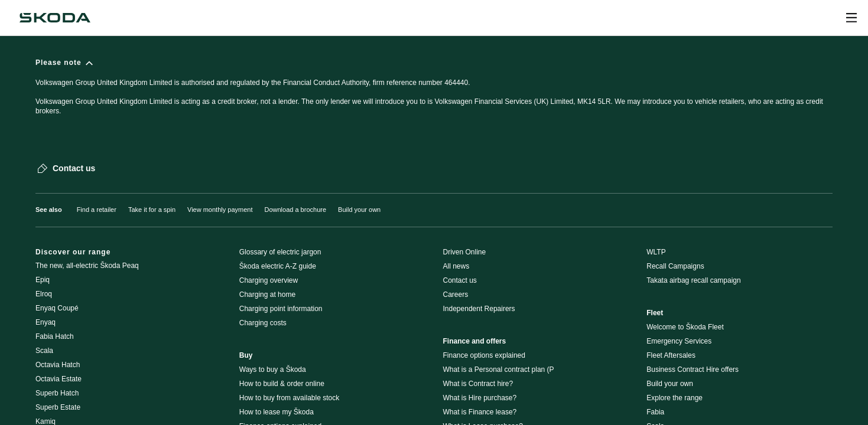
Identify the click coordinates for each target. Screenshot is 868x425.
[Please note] (434, 92)
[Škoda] (55, 18)
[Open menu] (851, 18)
